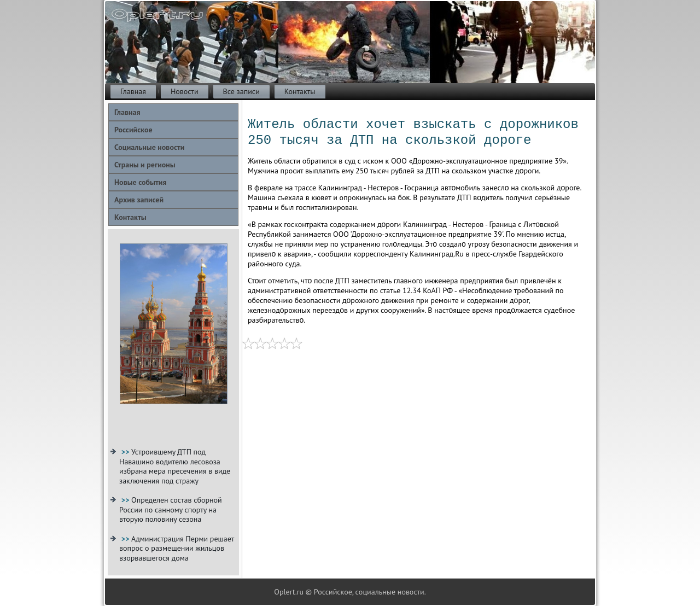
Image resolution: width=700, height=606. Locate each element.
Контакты (300, 91)
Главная (133, 91)
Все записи (241, 91)
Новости (185, 91)
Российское (133, 130)
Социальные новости (149, 147)
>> (126, 452)
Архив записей (139, 200)
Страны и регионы (145, 165)
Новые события (140, 182)
